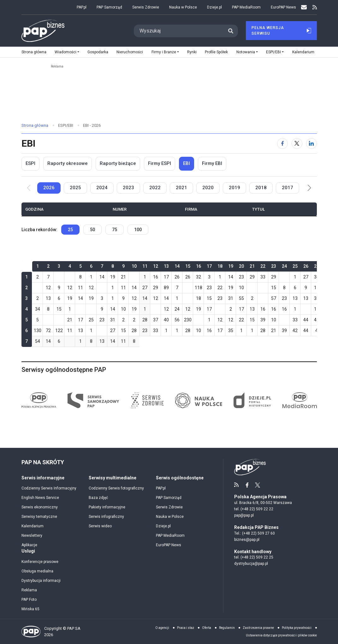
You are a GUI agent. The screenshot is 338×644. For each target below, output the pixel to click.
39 (263, 320)
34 (317, 277)
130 (38, 331)
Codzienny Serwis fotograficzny (116, 488)
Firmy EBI (212, 163)
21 (123, 277)
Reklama (29, 590)
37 (156, 320)
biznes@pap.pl (247, 540)
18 (199, 298)
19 (113, 277)
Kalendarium (303, 52)
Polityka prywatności (297, 628)
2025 (75, 188)
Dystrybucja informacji (41, 581)
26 (177, 277)
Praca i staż (186, 628)
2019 (234, 188)
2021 (181, 188)
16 (156, 277)
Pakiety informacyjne (107, 507)
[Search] (179, 31)
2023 (128, 188)
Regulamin (227, 628)
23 (241, 277)
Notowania (246, 52)
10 (241, 288)
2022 (155, 188)
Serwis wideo (100, 526)
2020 (208, 188)
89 (166, 288)
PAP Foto (29, 600)
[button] (309, 188)
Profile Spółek (216, 52)
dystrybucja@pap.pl (251, 564)
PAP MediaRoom (246, 7)
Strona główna (34, 52)
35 (231, 331)
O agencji (162, 628)
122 (59, 331)
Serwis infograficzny (106, 517)
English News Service (40, 498)
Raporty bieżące (118, 163)
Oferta (207, 628)
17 (166, 277)
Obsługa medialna (37, 571)
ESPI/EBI (273, 52)
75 (115, 230)
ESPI (30, 163)
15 (274, 288)
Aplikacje (29, 545)
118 (199, 288)
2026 (49, 188)
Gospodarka (98, 52)
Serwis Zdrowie (146, 7)
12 (48, 288)
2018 (261, 188)
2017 (288, 188)
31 (231, 298)
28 (145, 320)
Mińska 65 (30, 609)
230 (188, 320)
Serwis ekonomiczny (40, 507)
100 (138, 230)
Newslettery (32, 536)
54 (38, 341)
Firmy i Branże (164, 52)
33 (263, 277)
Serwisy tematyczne (39, 517)
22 (220, 288)
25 (70, 230)
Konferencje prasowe (40, 562)
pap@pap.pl (244, 515)
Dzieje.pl (214, 7)
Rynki (192, 52)
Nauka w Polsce (183, 7)
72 (48, 331)
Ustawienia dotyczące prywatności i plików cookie (281, 635)
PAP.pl (82, 7)
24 (177, 309)
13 (48, 298)
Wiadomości (65, 52)
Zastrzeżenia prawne (258, 628)
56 (177, 320)
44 (306, 320)
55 (241, 298)
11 (80, 288)
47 (317, 320)
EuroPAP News (283, 7)
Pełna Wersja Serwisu (281, 31)
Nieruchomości (130, 52)
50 (92, 230)
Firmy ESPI (160, 163)
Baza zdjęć (98, 498)
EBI (187, 163)
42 (295, 331)
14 (102, 277)
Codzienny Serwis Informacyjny (49, 488)
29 (252, 277)
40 (166, 320)
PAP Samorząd (109, 7)
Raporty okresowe (68, 163)
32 (199, 277)
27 (306, 277)
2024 (102, 188)
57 (274, 298)
